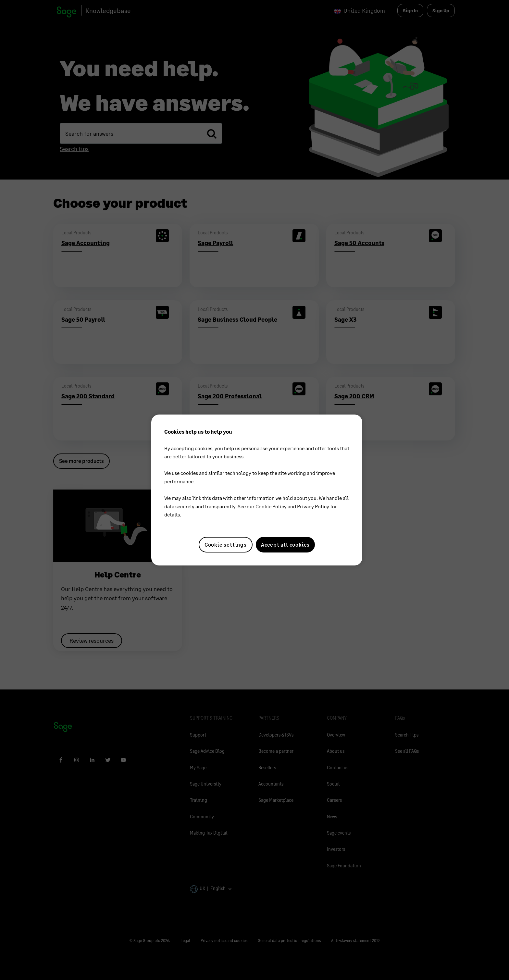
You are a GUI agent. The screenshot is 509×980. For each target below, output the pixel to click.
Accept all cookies (285, 545)
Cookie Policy (271, 506)
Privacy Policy (313, 506)
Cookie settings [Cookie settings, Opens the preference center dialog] (226, 545)
